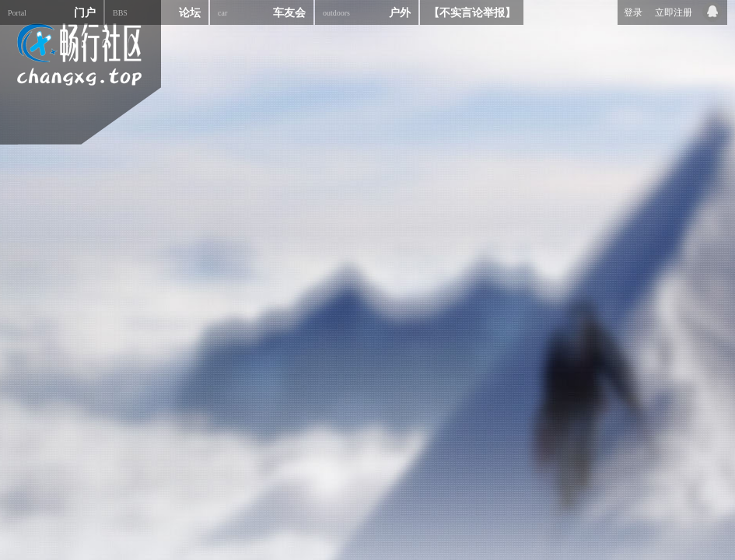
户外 (367, 12)
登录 (633, 12)
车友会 (262, 12)
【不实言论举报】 (472, 13)
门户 (52, 12)
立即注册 (674, 12)
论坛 (157, 12)
